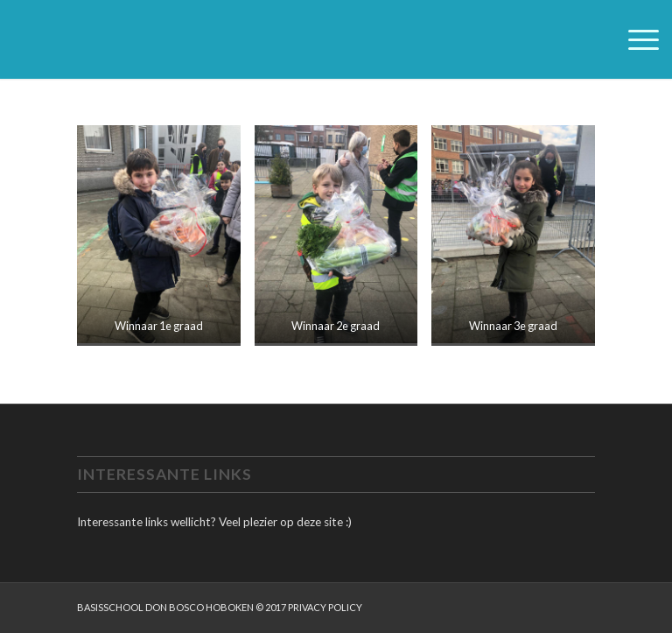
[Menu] (635, 39)
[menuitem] (635, 39)
